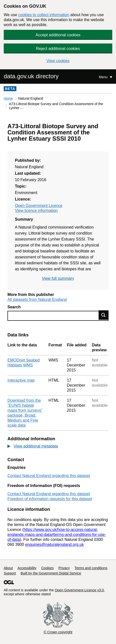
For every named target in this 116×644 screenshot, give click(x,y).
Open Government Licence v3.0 (79, 590)
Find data (104, 315)
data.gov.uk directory (31, 76)
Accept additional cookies (58, 35)
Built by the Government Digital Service (51, 573)
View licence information (36, 211)
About (8, 568)
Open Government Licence (39, 206)
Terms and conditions (91, 568)
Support (10, 573)
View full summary (58, 278)
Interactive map (21, 380)
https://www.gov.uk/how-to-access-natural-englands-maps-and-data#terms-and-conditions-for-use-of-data (57, 535)
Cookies (48, 568)
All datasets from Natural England (37, 300)
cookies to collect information (44, 15)
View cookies (58, 61)
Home (8, 98)
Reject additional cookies (58, 49)
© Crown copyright (58, 632)
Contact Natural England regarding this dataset (49, 476)
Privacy (64, 568)
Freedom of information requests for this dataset (50, 499)
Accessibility (27, 568)
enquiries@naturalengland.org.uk (54, 544)
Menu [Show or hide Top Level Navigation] (104, 77)
